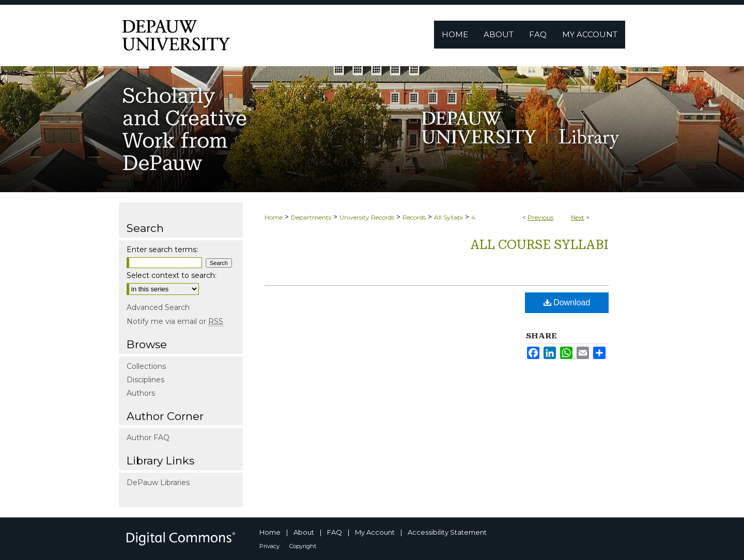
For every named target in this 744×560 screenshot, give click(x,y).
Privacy (269, 546)
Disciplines (145, 380)
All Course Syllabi (539, 245)
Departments (311, 217)
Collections (146, 366)
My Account (375, 532)
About (304, 532)
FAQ (335, 532)
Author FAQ (148, 438)
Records (414, 217)
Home (274, 217)
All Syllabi (448, 217)
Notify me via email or (175, 321)
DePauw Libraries (158, 483)
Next (578, 217)
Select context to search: (172, 275)
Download (567, 302)
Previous (540, 217)
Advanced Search (158, 307)
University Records (367, 217)
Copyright (303, 546)
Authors (141, 393)
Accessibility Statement (447, 532)
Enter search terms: (162, 250)
